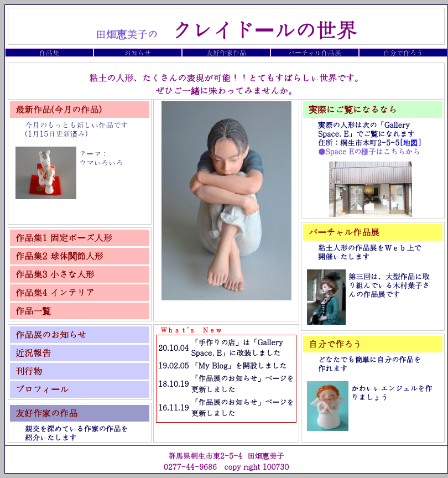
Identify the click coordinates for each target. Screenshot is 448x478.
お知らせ (138, 52)
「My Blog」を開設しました (239, 365)
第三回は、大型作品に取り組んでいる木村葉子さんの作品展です (389, 285)
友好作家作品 (226, 52)
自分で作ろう (403, 52)
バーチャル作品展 (315, 52)
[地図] (410, 142)
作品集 (49, 52)
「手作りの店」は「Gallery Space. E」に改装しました (237, 347)
